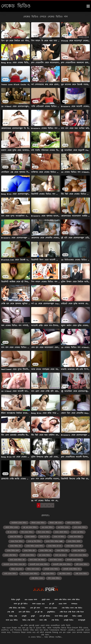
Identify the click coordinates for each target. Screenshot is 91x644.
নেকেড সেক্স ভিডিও (45, 550)
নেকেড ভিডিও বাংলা (66, 545)
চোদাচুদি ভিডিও (46, 620)
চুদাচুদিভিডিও (68, 607)
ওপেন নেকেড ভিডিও (63, 527)
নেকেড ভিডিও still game (38, 541)
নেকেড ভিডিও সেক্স (14, 550)
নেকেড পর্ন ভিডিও (43, 536)
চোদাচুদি (55, 611)
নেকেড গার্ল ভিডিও (77, 532)
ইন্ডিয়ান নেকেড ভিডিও (30, 523)
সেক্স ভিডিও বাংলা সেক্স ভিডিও (75, 602)
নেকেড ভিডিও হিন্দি (29, 550)
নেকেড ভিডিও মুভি (82, 545)
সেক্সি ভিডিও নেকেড (46, 572)
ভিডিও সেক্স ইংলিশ (66, 615)
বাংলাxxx (78, 598)
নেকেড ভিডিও (36, 637)
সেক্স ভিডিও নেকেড (82, 568)
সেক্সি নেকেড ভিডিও (30, 572)
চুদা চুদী (53, 598)
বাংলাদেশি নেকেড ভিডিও (31, 559)
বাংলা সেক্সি (82, 615)
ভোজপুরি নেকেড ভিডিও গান (12, 568)
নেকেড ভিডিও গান (72, 541)
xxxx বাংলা (65, 598)
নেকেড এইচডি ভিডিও (46, 532)
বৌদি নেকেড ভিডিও (32, 563)
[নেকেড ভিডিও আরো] (88, 6)
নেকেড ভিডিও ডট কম (31, 545)
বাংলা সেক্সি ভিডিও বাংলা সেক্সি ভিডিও (70, 594)
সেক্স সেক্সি (22, 607)
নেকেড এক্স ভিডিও (62, 532)
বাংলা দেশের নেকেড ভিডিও (42, 554)
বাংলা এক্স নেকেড (25, 554)
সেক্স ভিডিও (31, 620)
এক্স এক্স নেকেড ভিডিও (16, 527)
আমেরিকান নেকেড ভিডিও (12, 523)
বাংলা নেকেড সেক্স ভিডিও (79, 554)
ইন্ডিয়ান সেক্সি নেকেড (47, 523)
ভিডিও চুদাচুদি (12, 594)
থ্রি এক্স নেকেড (77, 527)
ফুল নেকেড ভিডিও (10, 554)
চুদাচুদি (65, 611)
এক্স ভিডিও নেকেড (47, 527)
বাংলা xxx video (52, 602)
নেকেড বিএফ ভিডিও (74, 536)
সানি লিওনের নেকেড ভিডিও (48, 568)
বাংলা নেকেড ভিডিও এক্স (61, 554)
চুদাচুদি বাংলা (46, 594)
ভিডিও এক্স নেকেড (47, 563)
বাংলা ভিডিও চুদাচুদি (13, 615)
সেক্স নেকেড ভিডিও (66, 568)
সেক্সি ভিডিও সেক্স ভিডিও (14, 602)
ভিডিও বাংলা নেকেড (63, 563)
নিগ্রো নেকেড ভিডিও (30, 532)
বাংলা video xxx (38, 598)
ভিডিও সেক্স (43, 611)
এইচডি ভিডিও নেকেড (80, 523)
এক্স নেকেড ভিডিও (32, 527)
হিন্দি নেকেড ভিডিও (61, 572)
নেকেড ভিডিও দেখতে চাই (49, 545)
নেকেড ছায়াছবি (16, 536)
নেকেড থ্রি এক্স (29, 536)
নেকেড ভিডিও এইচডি (57, 541)
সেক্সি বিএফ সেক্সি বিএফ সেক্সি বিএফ (20, 611)
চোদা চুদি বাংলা (34, 602)
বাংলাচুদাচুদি (60, 620)
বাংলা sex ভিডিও (47, 615)
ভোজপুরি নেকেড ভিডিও (80, 563)
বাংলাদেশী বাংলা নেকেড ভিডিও (75, 559)
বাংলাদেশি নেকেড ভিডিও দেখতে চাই (52, 559)
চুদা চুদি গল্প (54, 607)
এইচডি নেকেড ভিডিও (63, 523)
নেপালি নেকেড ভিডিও (77, 550)
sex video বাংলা (29, 594)
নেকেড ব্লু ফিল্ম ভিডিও (19, 541)
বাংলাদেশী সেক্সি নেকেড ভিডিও (13, 563)
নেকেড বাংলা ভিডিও (58, 536)
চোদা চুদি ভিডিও (79, 611)
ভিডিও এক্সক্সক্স (30, 615)
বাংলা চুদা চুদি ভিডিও (18, 598)
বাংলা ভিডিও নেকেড (14, 559)
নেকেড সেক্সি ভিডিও (60, 550)
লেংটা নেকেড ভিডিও (30, 568)
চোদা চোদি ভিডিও (38, 607)
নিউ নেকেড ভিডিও (14, 532)
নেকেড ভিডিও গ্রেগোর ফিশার (12, 545)
